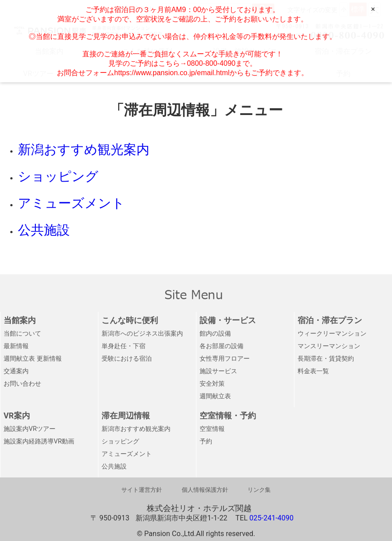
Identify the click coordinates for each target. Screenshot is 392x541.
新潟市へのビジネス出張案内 (142, 334)
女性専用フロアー (225, 359)
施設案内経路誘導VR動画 (39, 441)
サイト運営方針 (142, 490)
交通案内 (16, 371)
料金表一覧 (313, 371)
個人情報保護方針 (205, 490)
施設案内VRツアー (30, 429)
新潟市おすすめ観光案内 (136, 429)
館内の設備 (215, 334)
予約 (206, 441)
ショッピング (120, 441)
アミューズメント (127, 454)
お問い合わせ (22, 384)
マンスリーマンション (329, 346)
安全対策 (212, 384)
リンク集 (259, 490)
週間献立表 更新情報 (33, 359)
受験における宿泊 (127, 359)
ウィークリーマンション (332, 334)
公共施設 (114, 466)
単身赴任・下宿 (124, 346)
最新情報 (16, 346)
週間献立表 (215, 396)
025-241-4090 (271, 518)
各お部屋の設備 (222, 346)
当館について (22, 334)
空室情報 (212, 429)
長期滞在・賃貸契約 (326, 359)
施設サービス (218, 371)
